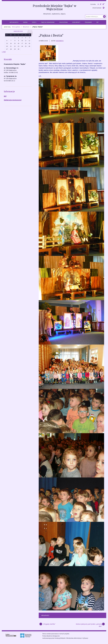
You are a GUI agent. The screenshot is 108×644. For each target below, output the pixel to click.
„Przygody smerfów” (49, 624)
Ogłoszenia (63, 22)
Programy (88, 22)
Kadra (25, 22)
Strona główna (16, 27)
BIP (98, 22)
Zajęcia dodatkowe (48, 22)
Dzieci (34, 22)
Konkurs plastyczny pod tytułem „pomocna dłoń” (89, 625)
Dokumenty (76, 22)
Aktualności (14, 22)
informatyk (60, 41)
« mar (4, 52)
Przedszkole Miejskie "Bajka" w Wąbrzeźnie (55, 7)
